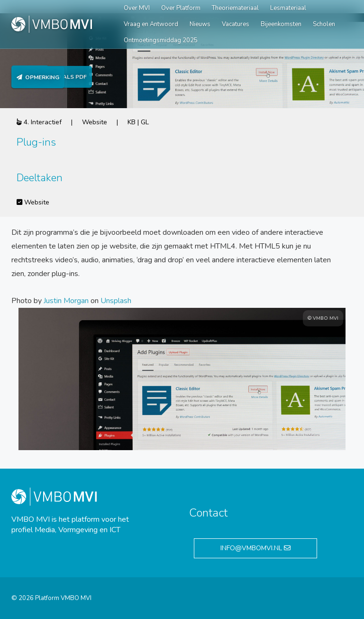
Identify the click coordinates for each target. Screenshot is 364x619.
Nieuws (200, 24)
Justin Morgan (66, 301)
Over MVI (137, 8)
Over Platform (181, 8)
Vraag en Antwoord (151, 24)
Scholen (324, 24)
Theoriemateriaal (235, 8)
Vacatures (236, 24)
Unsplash (116, 301)
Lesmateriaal (288, 8)
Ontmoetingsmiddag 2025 (161, 40)
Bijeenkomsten (281, 24)
